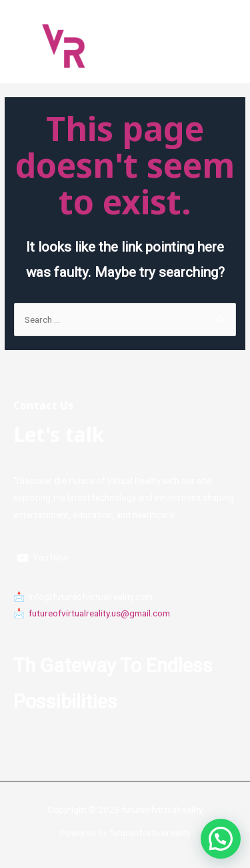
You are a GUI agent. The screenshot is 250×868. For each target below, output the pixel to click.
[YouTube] (43, 558)
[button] (221, 839)
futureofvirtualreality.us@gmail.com (99, 613)
